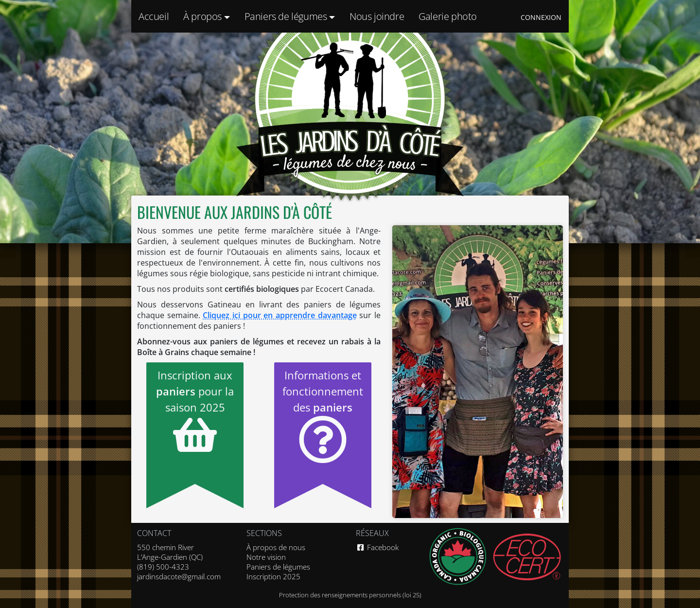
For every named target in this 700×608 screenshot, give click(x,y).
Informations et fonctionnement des (323, 416)
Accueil (154, 16)
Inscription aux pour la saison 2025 (195, 411)
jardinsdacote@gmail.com (179, 576)
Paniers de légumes (278, 567)
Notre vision (266, 557)
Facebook (377, 547)
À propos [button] (203, 16)
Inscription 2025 (273, 576)
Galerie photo (448, 16)
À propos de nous (276, 547)
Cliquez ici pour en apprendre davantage (280, 315)
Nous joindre (377, 16)
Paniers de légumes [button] (287, 16)
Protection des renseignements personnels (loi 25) (350, 595)
